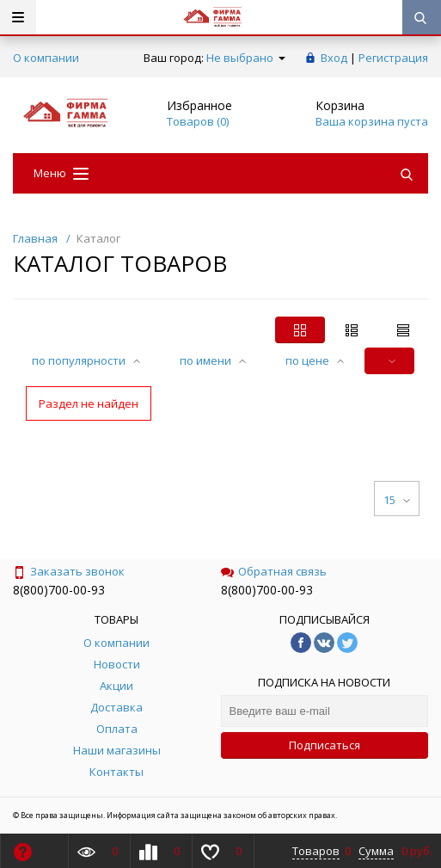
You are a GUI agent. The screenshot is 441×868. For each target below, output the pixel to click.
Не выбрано (246, 58)
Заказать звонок (69, 571)
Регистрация (393, 58)
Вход (334, 58)
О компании (46, 58)
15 (397, 500)
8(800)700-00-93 (59, 590)
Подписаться (325, 745)
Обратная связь (274, 571)
